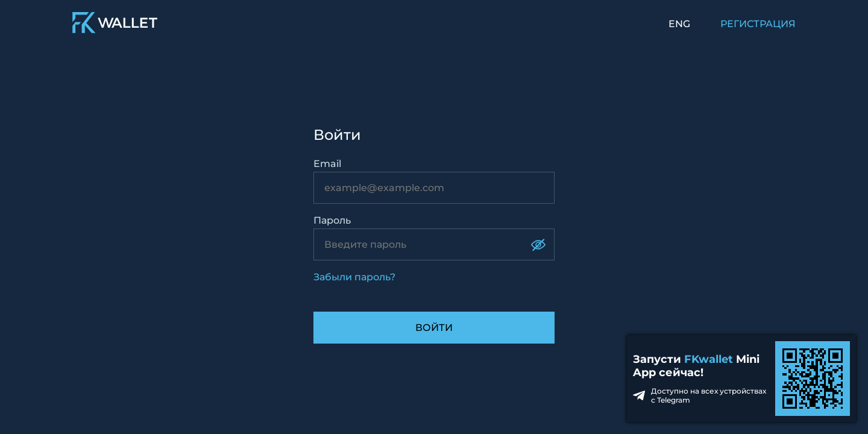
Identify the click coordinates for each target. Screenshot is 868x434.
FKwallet (709, 359)
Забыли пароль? (354, 277)
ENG (679, 24)
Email (327, 164)
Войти (434, 328)
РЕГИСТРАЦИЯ (758, 24)
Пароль (332, 220)
